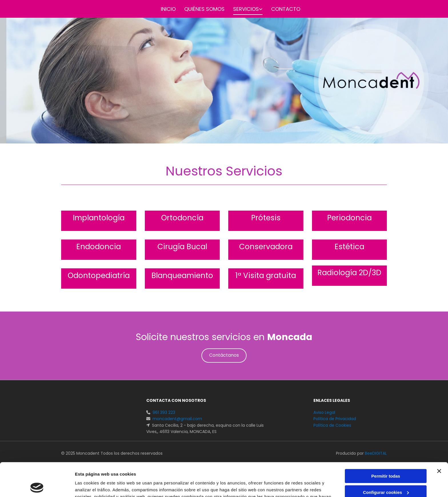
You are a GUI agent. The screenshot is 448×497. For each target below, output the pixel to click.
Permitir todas (386, 443)
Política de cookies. (220, 470)
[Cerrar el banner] (439, 438)
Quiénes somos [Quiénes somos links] (204, 9)
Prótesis (266, 218)
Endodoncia (99, 247)
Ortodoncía (182, 218)
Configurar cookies (386, 459)
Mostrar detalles (92, 486)
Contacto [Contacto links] (286, 9)
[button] (224, 356)
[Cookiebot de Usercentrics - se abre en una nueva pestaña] (37, 486)
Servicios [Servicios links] (246, 9)
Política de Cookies (332, 425)
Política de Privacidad (335, 419)
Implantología (99, 218)
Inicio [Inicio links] (168, 9)
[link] (244, 10)
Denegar (386, 475)
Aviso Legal (324, 412)
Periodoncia (349, 218)
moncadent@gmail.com (177, 419)
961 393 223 (164, 412)
